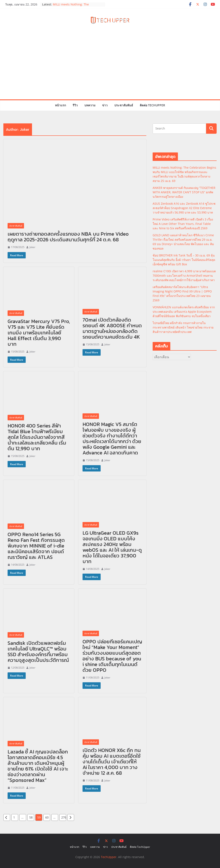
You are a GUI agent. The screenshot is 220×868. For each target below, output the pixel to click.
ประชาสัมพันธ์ (124, 105)
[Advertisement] (110, 68)
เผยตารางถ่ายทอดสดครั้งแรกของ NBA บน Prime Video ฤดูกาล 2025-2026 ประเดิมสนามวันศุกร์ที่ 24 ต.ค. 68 (68, 237)
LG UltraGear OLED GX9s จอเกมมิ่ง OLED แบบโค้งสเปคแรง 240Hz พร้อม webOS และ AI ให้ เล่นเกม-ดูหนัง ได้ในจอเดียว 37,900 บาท (112, 547)
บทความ (90, 105)
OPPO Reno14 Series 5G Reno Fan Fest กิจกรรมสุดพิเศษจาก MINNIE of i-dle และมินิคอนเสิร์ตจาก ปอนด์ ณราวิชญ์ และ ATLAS (36, 546)
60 (47, 817)
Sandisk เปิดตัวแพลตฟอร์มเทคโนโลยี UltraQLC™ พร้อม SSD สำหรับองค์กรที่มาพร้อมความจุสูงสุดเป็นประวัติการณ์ (38, 652)
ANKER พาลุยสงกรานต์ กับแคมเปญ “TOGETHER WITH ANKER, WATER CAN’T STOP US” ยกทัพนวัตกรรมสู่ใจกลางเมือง (184, 192)
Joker (32, 247)
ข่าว (105, 105)
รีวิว (75, 105)
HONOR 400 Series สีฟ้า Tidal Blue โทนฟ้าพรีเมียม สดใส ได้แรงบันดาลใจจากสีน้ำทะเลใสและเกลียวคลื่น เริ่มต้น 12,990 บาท (37, 437)
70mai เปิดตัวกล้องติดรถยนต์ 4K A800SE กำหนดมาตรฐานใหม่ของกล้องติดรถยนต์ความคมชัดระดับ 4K (112, 328)
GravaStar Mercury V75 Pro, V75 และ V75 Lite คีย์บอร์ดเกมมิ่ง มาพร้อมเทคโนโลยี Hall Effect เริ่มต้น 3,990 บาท (39, 333)
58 (31, 817)
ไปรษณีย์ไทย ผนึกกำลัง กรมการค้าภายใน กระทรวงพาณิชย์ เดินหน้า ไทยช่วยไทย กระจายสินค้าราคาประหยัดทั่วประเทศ (183, 327)
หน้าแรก (60, 105)
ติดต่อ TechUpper (152, 105)
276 (64, 817)
